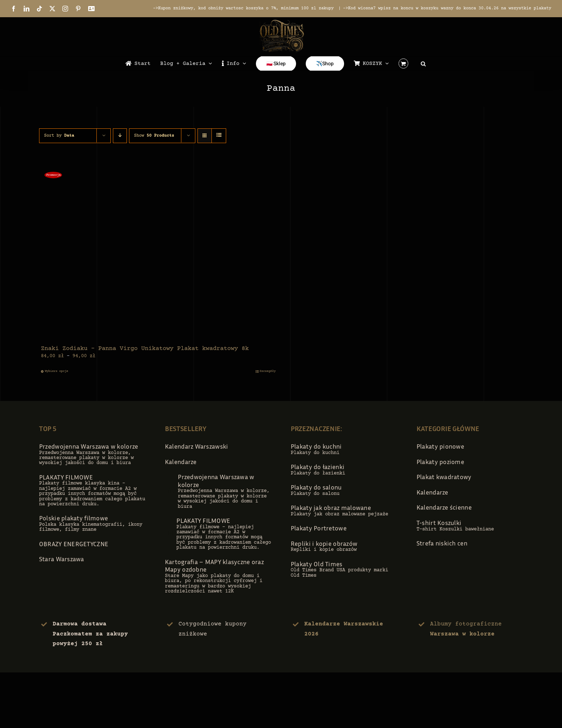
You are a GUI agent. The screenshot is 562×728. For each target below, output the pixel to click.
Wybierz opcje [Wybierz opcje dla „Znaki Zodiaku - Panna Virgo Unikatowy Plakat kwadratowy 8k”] (56, 371)
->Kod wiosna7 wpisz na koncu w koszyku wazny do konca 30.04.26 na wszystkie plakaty (447, 8)
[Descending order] (120, 136)
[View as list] (219, 136)
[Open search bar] (423, 63)
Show (154, 136)
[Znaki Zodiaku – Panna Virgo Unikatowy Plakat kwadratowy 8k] (158, 254)
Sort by (59, 136)
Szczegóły (268, 371)
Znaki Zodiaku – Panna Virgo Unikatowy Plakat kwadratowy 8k (145, 349)
